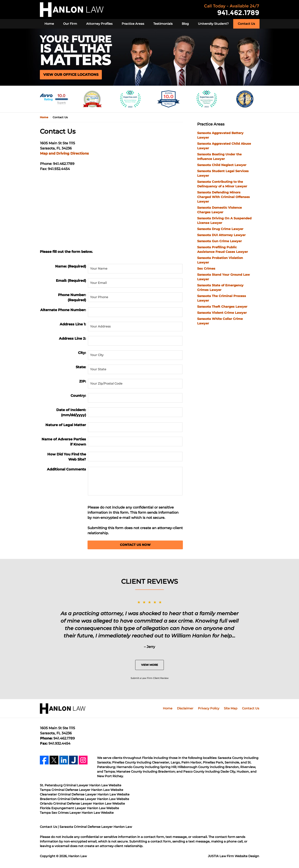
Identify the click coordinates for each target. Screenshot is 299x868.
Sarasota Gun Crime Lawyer (219, 241)
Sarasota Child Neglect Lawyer (222, 165)
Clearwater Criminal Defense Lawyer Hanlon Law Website (85, 794)
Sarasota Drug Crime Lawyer (220, 229)
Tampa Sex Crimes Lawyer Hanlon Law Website (77, 813)
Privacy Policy (209, 708)
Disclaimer (185, 708)
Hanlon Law (78, 856)
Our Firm (70, 24)
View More (149, 665)
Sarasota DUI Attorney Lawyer (221, 235)
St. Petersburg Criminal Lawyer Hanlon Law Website (81, 785)
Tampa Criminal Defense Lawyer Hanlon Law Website (82, 790)
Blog (185, 24)
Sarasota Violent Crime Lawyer (222, 313)
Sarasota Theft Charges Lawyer (222, 307)
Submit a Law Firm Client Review (150, 678)
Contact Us (246, 24)
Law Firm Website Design (233, 856)
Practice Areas (133, 24)
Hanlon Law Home (72, 10)
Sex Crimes (206, 269)
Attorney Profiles (99, 24)
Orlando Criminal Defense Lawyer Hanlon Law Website (82, 804)
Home (49, 24)
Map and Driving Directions (64, 153)
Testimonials (163, 24)
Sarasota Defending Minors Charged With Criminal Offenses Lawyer (223, 197)
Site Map (231, 708)
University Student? (213, 24)
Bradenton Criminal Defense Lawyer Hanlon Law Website (84, 799)
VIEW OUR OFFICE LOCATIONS (71, 75)
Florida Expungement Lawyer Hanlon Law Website (79, 808)
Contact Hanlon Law (232, 10)
